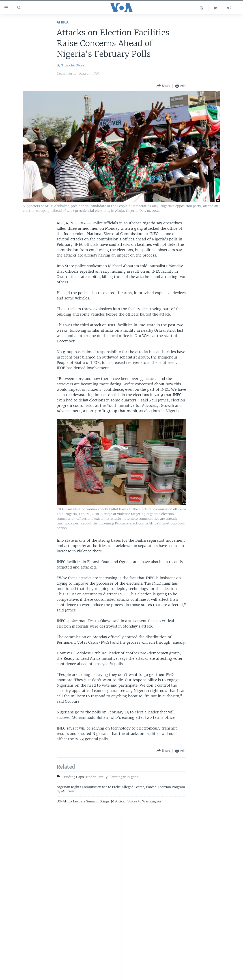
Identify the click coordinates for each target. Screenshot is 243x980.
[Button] (163, 86)
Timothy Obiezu (74, 65)
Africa (63, 22)
